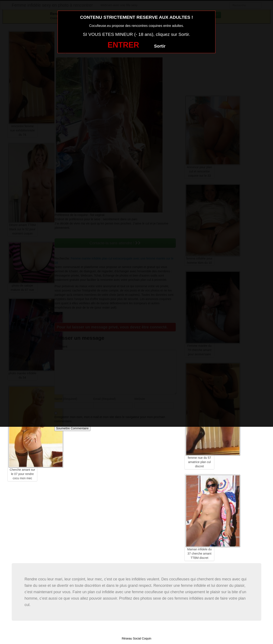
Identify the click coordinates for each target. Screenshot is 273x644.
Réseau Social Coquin (137, 638)
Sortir (160, 46)
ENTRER (123, 45)
